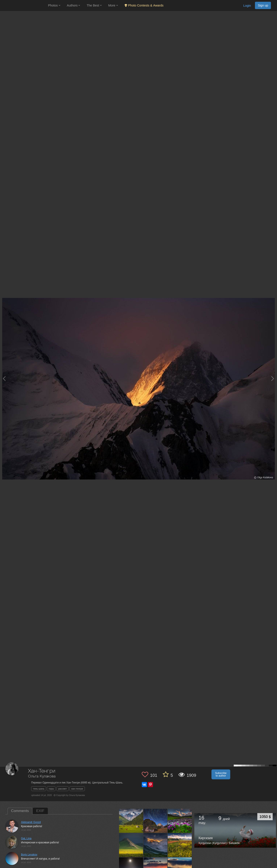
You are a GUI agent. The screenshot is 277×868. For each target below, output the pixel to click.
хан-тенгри (77, 789)
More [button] (113, 5)
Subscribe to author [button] (221, 774)
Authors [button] (74, 5)
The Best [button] (94, 5)
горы (51, 789)
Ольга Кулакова (42, 776)
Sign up (263, 5)
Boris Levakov (29, 855)
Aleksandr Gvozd (31, 822)
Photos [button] (54, 5)
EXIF (40, 811)
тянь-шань (39, 789)
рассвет (63, 789)
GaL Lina (26, 838)
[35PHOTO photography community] (23, 6)
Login (247, 6)
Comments (20, 811)
